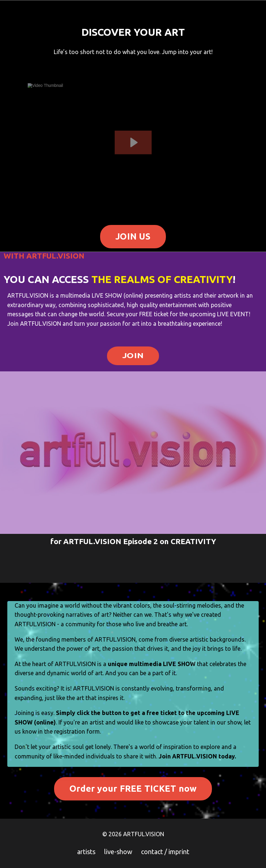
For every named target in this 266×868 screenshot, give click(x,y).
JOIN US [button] (133, 236)
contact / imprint (165, 852)
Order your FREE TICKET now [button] (133, 789)
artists (86, 852)
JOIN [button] (133, 355)
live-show (118, 852)
